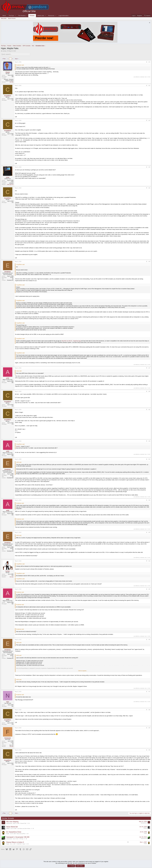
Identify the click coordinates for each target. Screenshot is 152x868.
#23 (149, 120)
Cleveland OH (10, 280)
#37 (149, 691)
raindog (4, 51)
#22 (149, 85)
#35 (149, 589)
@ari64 (18, 446)
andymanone (9, 838)
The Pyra (11, 16)
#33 (149, 532)
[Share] (147, 62)
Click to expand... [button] (83, 670)
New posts (4, 18)
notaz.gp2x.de (10, 184)
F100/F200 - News (21, 844)
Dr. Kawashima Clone (14, 832)
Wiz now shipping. (13, 821)
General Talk (23, 823)
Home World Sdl (12, 826)
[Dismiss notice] (149, 23)
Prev (4, 58)
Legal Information (64, 16)
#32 (149, 500)
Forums (32, 16)
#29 (149, 409)
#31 (149, 459)
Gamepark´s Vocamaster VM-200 (18, 837)
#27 (149, 368)
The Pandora (22, 16)
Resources (51, 16)
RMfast (8, 828)
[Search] (147, 16)
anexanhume (9, 823)
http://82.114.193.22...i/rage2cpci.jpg (71, 341)
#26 (149, 261)
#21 (149, 62)
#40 (149, 750)
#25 (149, 188)
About (4, 16)
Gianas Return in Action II (15, 842)
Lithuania (11, 183)
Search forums (12, 18)
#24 (149, 167)
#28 (149, 391)
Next (16, 58)
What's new (41, 16)
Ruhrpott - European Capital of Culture (9, 80)
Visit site (11, 82)
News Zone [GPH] (21, 833)
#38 (149, 709)
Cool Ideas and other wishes (24, 828)
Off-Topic (21, 838)
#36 (149, 639)
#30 (149, 441)
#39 (149, 727)
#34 (149, 561)
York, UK (11, 745)
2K (29, 823)
